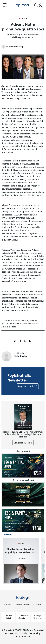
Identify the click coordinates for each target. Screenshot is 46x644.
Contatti (37, 604)
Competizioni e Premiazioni (23, 617)
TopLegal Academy (38, 617)
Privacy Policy (33, 633)
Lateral (24, 18)
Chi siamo (9, 604)
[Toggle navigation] (5, 5)
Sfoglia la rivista (23, 443)
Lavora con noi (23, 604)
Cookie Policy (23, 636)
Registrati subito (28, 386)
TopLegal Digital (8, 617)
